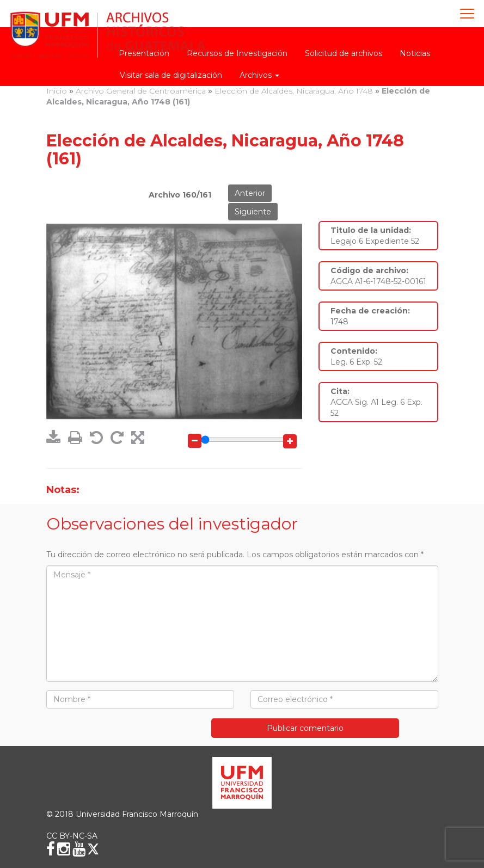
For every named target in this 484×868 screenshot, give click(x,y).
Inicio (57, 91)
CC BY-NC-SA (72, 836)
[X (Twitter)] (93, 849)
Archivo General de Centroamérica (141, 91)
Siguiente (253, 212)
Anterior (250, 193)
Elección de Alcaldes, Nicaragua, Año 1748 (294, 91)
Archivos (259, 75)
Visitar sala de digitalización (171, 75)
